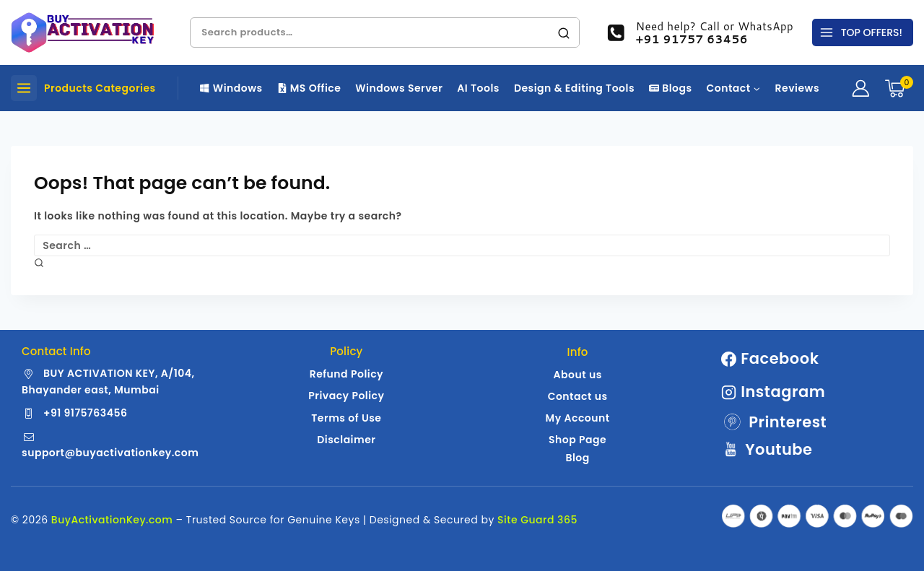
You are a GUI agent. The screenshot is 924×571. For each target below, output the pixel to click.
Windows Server (399, 88)
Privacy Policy (346, 396)
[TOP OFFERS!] (863, 32)
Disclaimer (346, 440)
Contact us (578, 396)
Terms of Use (346, 418)
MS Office (309, 88)
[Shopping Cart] (899, 88)
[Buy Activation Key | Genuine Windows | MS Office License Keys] (83, 32)
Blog (577, 458)
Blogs (671, 88)
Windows (231, 88)
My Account (578, 418)
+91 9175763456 (85, 413)
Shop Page (577, 440)
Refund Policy (346, 374)
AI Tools (478, 88)
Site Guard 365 (537, 520)
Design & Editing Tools (574, 88)
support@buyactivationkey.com (110, 453)
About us (577, 375)
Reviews (797, 88)
